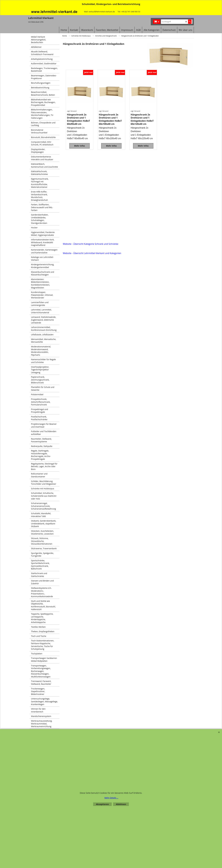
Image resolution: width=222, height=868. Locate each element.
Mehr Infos (80, 146)
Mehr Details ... (111, 798)
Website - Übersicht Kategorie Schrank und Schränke (91, 244)
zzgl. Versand (72, 111)
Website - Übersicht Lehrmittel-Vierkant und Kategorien (92, 253)
